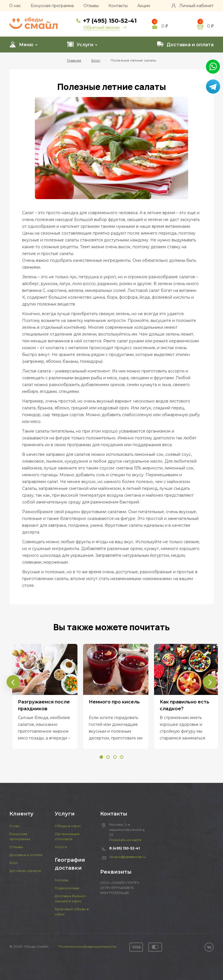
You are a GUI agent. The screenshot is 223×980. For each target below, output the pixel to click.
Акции (144, 6)
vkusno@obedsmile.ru (128, 857)
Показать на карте (125, 840)
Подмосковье (67, 888)
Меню (23, 44)
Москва (62, 880)
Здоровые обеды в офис (72, 911)
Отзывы (91, 6)
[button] (101, 757)
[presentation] (13, 682)
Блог (14, 863)
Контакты (118, 6)
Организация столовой (67, 836)
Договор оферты (25, 871)
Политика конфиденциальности (87, 946)
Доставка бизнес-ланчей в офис (71, 898)
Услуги (82, 44)
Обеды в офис (68, 826)
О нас (15, 6)
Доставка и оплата (185, 44)
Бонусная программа (52, 6)
